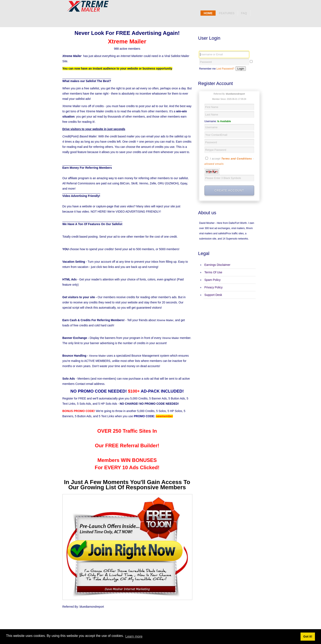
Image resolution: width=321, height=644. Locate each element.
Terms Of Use (213, 272)
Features (227, 13)
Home (208, 13)
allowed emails (214, 164)
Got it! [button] (308, 636)
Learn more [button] (134, 636)
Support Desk (213, 295)
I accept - (229, 161)
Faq (244, 13)
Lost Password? (225, 69)
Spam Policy (213, 280)
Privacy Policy (214, 287)
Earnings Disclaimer (217, 265)
